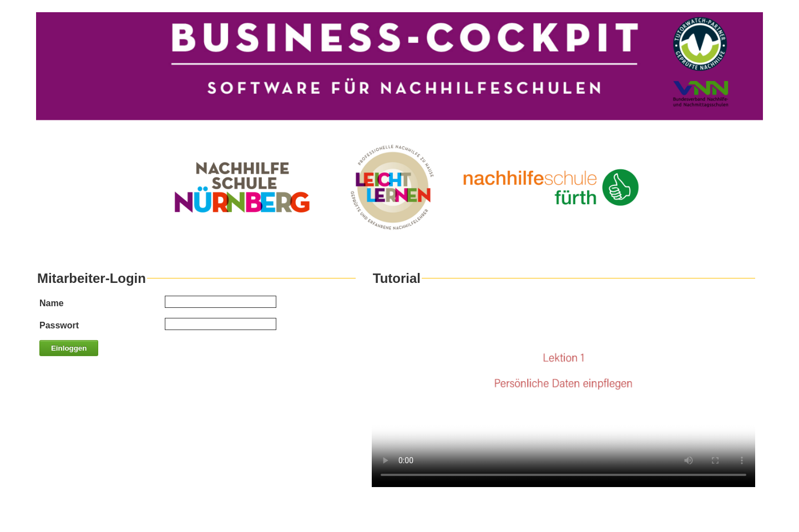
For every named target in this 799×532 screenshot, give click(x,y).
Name (52, 303)
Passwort (59, 325)
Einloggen (69, 348)
